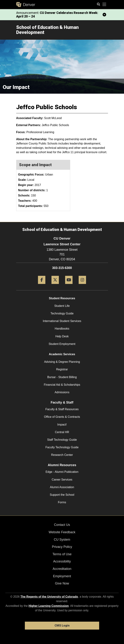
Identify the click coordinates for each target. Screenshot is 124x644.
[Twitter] (55, 285)
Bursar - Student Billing (62, 377)
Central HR (62, 432)
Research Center (62, 455)
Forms (62, 502)
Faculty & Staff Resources (62, 409)
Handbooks (62, 329)
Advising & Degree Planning (62, 362)
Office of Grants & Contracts (62, 417)
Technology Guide (62, 313)
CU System (62, 540)
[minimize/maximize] (104, 15)
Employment (62, 576)
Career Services (62, 480)
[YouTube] (69, 285)
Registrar (62, 369)
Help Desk (62, 336)
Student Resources (62, 298)
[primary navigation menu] (104, 5)
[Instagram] (82, 285)
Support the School (62, 495)
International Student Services (62, 321)
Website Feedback (62, 532)
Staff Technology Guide (62, 440)
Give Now (62, 583)
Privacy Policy (62, 547)
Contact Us (62, 525)
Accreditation (62, 569)
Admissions (62, 392)
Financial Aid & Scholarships (62, 385)
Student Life (62, 306)
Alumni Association (62, 487)
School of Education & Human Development (47, 30)
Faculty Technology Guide (62, 447)
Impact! (62, 425)
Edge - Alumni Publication (62, 472)
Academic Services (62, 354)
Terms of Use (62, 554)
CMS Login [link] (62, 626)
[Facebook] (42, 285)
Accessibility (62, 561)
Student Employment (62, 344)
